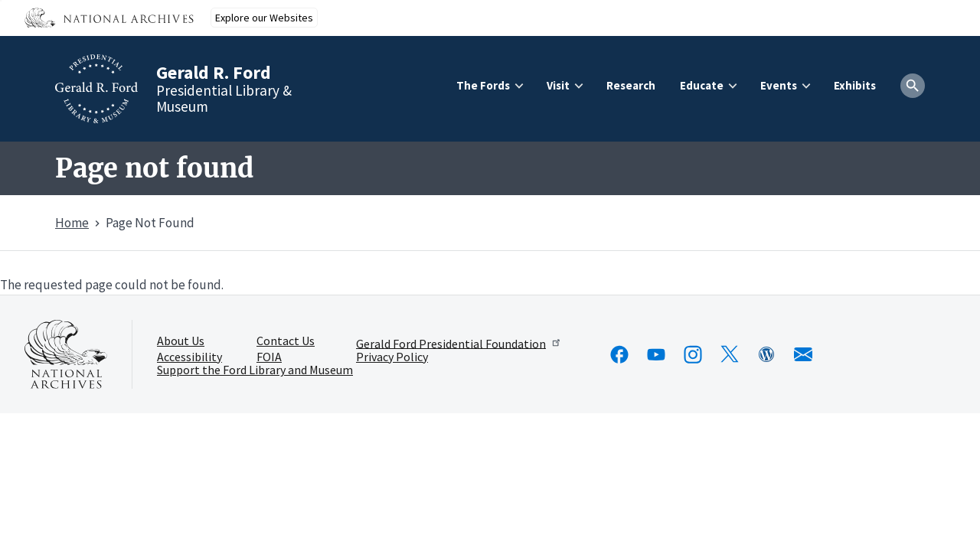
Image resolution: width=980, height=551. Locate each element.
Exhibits (855, 85)
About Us (181, 341)
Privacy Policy (392, 357)
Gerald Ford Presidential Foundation (459, 343)
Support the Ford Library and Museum (255, 370)
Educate (702, 85)
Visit (558, 85)
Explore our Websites (264, 18)
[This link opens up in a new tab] (66, 354)
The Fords (483, 85)
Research (631, 85)
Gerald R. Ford (214, 72)
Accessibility (189, 357)
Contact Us (286, 341)
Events (779, 85)
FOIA (269, 357)
